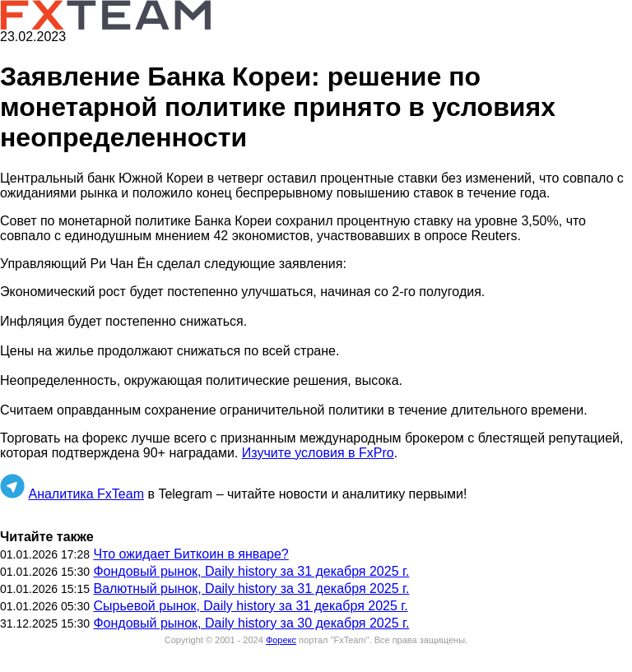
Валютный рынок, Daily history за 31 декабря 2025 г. (251, 589)
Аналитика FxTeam (86, 494)
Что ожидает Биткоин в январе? (191, 554)
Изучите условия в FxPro (318, 453)
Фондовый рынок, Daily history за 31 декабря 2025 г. (251, 571)
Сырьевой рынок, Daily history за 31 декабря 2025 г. (250, 606)
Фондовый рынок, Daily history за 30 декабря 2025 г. (251, 623)
